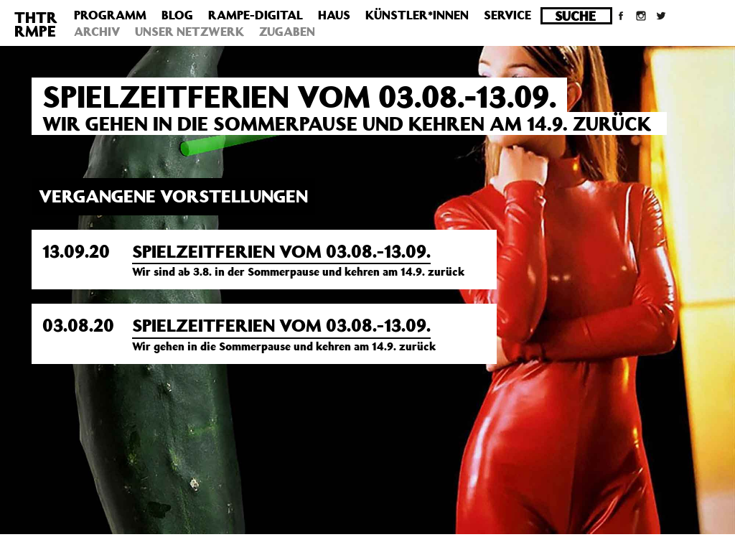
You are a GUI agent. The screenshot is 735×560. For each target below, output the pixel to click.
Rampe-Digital (256, 15)
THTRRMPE (36, 24)
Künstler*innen (417, 15)
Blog (177, 15)
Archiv (97, 32)
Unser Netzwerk (189, 32)
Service (507, 15)
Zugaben (287, 32)
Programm (110, 15)
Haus (334, 15)
